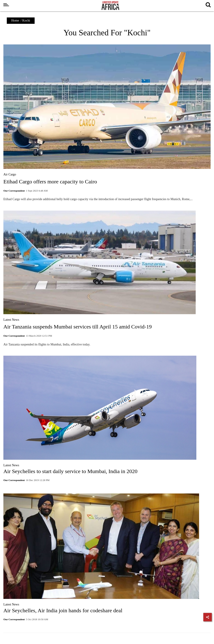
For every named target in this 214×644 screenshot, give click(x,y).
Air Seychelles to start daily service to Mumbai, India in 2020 (70, 471)
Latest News (11, 320)
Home (15, 21)
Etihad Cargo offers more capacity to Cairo (50, 182)
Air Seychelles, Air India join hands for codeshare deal (63, 610)
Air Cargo (10, 174)
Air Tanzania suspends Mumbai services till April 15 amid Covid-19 (78, 327)
